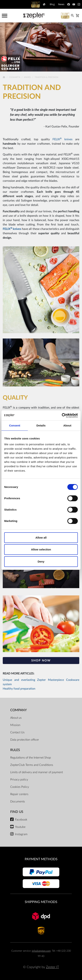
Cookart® (15, 77)
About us (16, 718)
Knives (28, 77)
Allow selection (41, 549)
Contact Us (17, 732)
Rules (15, 750)
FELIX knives (63, 139)
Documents (18, 802)
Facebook (21, 820)
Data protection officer (25, 740)
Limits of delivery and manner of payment (37, 772)
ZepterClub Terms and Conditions (32, 765)
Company (18, 710)
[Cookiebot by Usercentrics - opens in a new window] (62, 415)
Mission (15, 725)
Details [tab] (41, 425)
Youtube (20, 827)
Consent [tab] (15, 425)
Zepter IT (52, 967)
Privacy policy (19, 780)
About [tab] (67, 425)
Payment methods (41, 859)
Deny (41, 562)
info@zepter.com (41, 951)
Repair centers (19, 794)
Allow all (41, 538)
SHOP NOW (41, 661)
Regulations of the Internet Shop (31, 758)
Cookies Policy (20, 787)
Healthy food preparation (19, 689)
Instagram (21, 834)
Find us (17, 812)
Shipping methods (41, 902)
